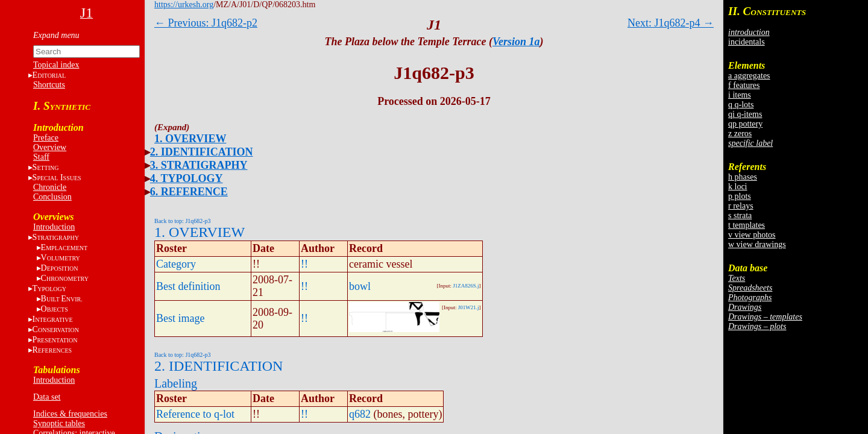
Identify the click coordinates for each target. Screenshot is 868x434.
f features (744, 85)
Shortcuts (49, 85)
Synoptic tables (59, 423)
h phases (743, 177)
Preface (46, 138)
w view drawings (757, 244)
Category (176, 264)
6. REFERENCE (189, 192)
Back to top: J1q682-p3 (183, 221)
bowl (360, 286)
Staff (41, 157)
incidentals (747, 42)
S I (57, 178)
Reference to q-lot (195, 414)
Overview (50, 147)
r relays (741, 206)
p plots (740, 196)
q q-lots (741, 105)
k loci (738, 187)
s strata (740, 215)
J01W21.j (469, 307)
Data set (47, 397)
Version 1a (516, 42)
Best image (180, 318)
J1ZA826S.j (466, 286)
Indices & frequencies (70, 414)
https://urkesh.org (184, 5)
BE (62, 299)
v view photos (752, 235)
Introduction (54, 227)
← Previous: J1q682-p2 (206, 23)
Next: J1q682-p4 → (671, 23)
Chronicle (50, 187)
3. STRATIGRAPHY (199, 165)
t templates (747, 225)
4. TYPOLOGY (187, 178)
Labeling (176, 383)
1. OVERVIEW (190, 139)
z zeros (740, 134)
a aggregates (749, 76)
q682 (360, 414)
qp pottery (745, 124)
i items (740, 95)
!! (304, 264)
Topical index (56, 65)
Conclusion (52, 197)
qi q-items (745, 114)
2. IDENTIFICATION (202, 152)
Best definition (188, 286)
